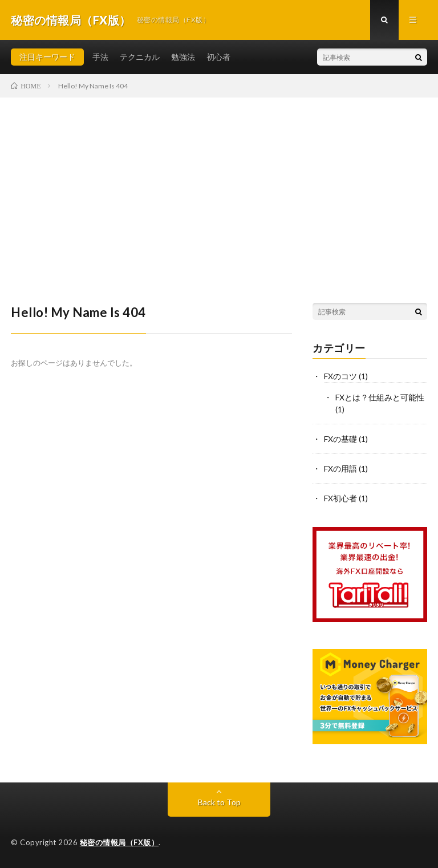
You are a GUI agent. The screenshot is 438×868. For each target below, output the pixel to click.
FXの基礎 (340, 439)
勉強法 (183, 57)
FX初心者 (340, 498)
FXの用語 (340, 469)
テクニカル (140, 57)
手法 (100, 57)
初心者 (218, 57)
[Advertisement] (219, 183)
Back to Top (219, 802)
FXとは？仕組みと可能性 (380, 397)
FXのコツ (340, 376)
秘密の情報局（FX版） (119, 842)
